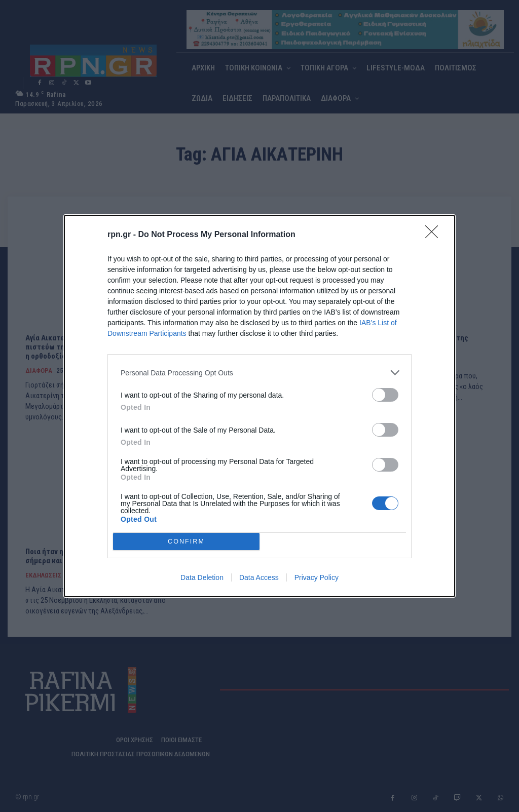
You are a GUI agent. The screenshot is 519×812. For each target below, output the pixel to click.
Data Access (259, 577)
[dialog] (259, 406)
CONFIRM (186, 542)
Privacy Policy (317, 577)
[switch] (385, 395)
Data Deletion (202, 577)
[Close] (435, 235)
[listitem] (259, 373)
